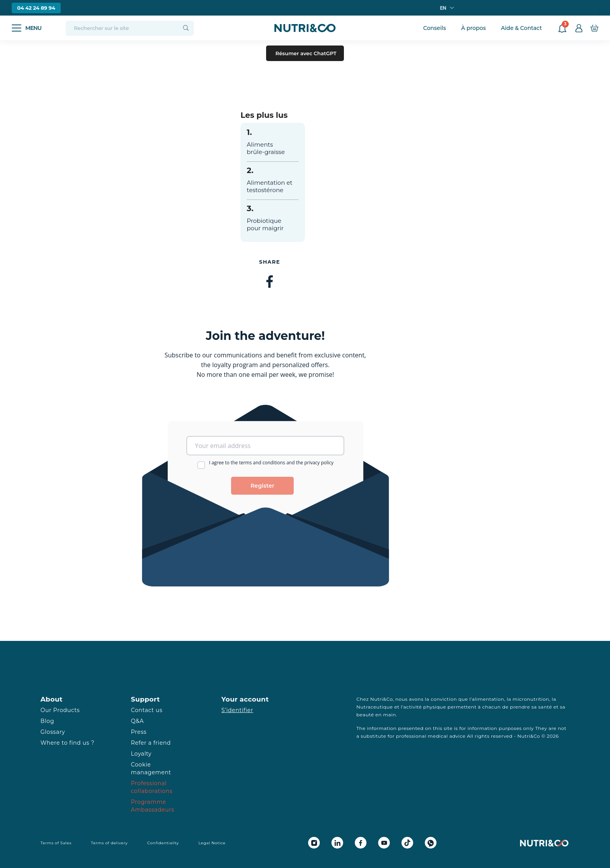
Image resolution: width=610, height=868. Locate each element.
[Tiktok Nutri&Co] (407, 843)
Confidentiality (163, 843)
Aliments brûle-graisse (266, 148)
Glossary (53, 732)
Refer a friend (151, 743)
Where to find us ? (67, 743)
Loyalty (141, 754)
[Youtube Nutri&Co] (384, 843)
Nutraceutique (375, 707)
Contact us (147, 710)
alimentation (488, 699)
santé (545, 707)
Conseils (435, 28)
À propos (473, 28)
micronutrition (531, 699)
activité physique (425, 707)
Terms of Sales (56, 843)
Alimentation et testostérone (269, 186)
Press (139, 732)
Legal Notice (212, 843)
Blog (47, 721)
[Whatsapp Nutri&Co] (431, 843)
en (443, 8)
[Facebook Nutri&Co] (361, 843)
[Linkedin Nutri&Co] (337, 843)
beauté (365, 715)
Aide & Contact (521, 28)
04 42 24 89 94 (36, 8)
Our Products (60, 710)
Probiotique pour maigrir (265, 224)
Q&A (138, 721)
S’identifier (237, 710)
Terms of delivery (110, 843)
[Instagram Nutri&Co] (314, 843)
